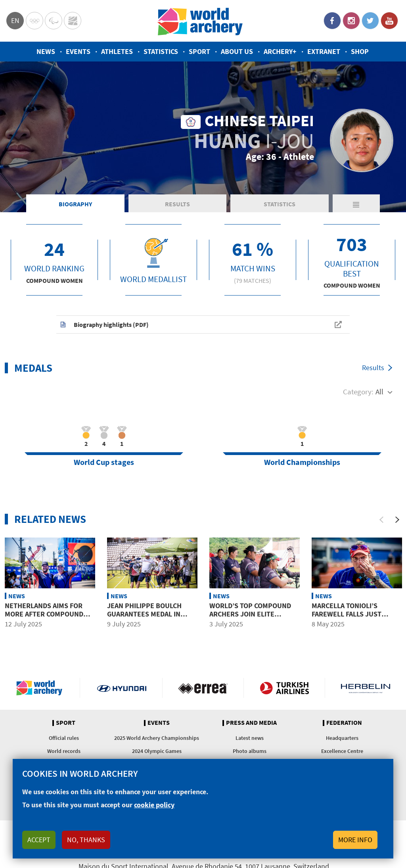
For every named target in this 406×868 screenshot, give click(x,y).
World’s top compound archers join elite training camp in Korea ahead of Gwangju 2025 (250, 618)
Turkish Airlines (284, 688)
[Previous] (381, 520)
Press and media (251, 723)
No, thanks (86, 840)
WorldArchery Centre (73, 21)
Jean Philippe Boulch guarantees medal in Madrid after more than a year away (150, 618)
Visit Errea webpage (203, 688)
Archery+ (280, 51)
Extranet (324, 51)
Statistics (161, 51)
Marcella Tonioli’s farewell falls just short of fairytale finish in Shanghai (356, 618)
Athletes (117, 51)
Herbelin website (366, 688)
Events (78, 51)
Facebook (332, 21)
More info (355, 840)
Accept (39, 840)
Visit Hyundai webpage (122, 688)
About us (237, 51)
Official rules (64, 738)
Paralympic (54, 21)
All (379, 392)
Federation (344, 723)
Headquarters (342, 738)
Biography (75, 204)
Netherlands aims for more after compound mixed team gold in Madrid (44, 618)
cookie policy (154, 805)
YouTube (389, 21)
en (15, 20)
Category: (358, 392)
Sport (199, 51)
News (46, 51)
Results (177, 204)
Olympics (34, 21)
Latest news (250, 738)
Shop (360, 51)
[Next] (397, 520)
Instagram (351, 21)
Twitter (370, 21)
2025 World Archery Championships (157, 738)
